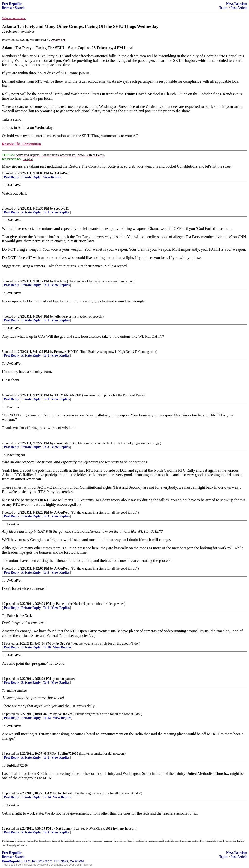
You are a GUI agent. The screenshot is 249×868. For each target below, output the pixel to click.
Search (20, 8)
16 (4, 828)
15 (4, 793)
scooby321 (62, 208)
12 (4, 679)
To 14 (47, 797)
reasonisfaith (63, 443)
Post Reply (11, 177)
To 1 (46, 212)
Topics (224, 8)
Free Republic (12, 4)
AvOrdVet (61, 173)
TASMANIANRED (68, 395)
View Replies (52, 177)
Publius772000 (68, 754)
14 (4, 754)
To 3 (46, 447)
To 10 (47, 647)
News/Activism (237, 4)
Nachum (60, 281)
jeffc (57, 316)
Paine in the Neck (68, 604)
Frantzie (60, 352)
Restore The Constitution (22, 144)
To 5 (46, 572)
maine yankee (66, 679)
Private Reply (31, 177)
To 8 (46, 683)
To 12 (47, 718)
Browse (7, 8)
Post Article (239, 8)
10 (4, 604)
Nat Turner (64, 828)
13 (4, 714)
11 (4, 643)
